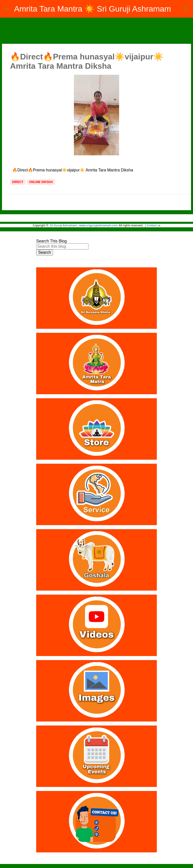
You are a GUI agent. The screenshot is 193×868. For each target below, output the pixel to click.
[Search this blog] (62, 246)
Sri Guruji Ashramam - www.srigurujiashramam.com (84, 226)
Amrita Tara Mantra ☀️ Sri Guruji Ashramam (92, 9)
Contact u (153, 226)
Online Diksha (41, 182)
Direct (18, 182)
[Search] (186, 9)
